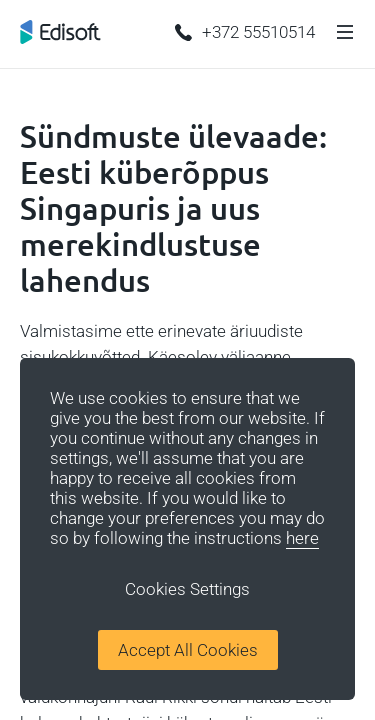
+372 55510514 (245, 32)
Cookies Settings (187, 589)
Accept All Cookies (188, 650)
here (302, 538)
